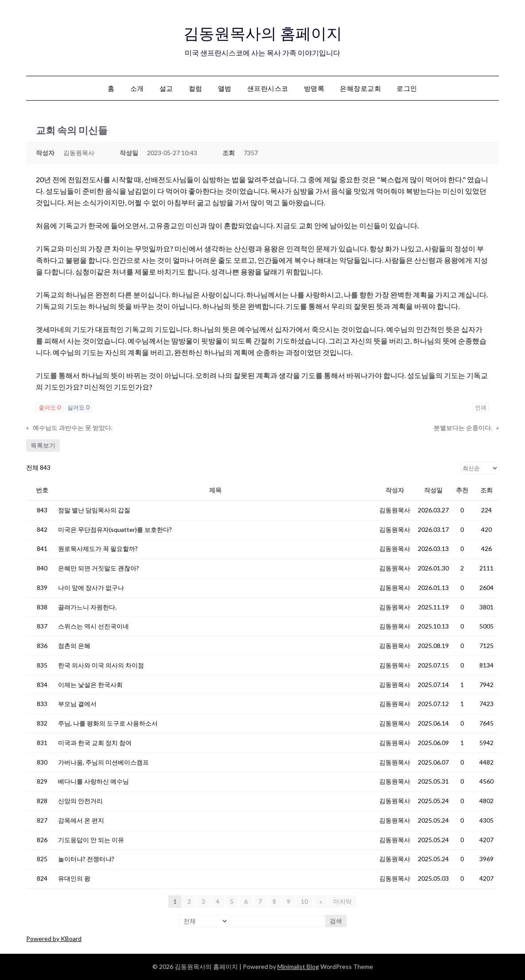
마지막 (342, 901)
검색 (336, 921)
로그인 (407, 88)
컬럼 (196, 88)
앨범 (225, 88)
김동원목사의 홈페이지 (262, 31)
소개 (137, 88)
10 (305, 901)
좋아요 (50, 407)
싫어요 (78, 407)
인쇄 (481, 407)
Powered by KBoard (54, 939)
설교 (166, 88)
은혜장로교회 (360, 88)
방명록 (314, 88)
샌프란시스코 (268, 88)
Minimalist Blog (298, 966)
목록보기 (43, 445)
